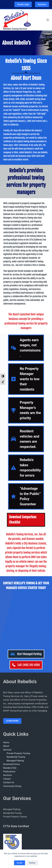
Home (6, 688)
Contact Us (9, 728)
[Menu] (48, 20)
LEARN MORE (12, 666)
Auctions (42, 4)
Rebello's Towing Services (15, 29)
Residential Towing (16, 702)
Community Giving (12, 732)
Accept (20, 863)
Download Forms (12, 710)
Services (7, 695)
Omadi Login (23, 4)
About (6, 692)
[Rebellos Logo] (17, 18)
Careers (7, 724)
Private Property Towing (18, 699)
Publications (9, 717)
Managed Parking (15, 706)
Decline (32, 863)
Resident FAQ (10, 713)
